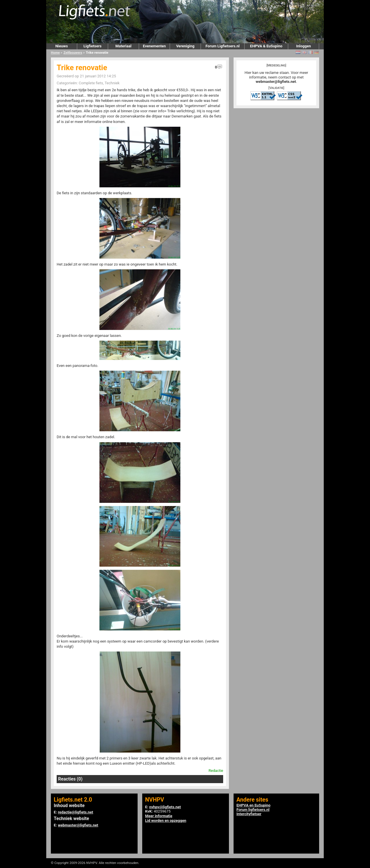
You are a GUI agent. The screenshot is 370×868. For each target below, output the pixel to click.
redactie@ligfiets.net (75, 812)
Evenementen (154, 46)
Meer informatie (159, 816)
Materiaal (123, 46)
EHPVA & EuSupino (266, 46)
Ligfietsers (92, 46)
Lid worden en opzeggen (166, 821)
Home (55, 53)
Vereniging (185, 46)
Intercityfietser (249, 814)
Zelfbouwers (73, 53)
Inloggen (303, 46)
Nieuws (61, 46)
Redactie (216, 771)
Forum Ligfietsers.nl (223, 46)
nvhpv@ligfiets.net (165, 807)
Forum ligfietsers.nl (253, 810)
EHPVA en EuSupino (254, 805)
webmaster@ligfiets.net (276, 82)
